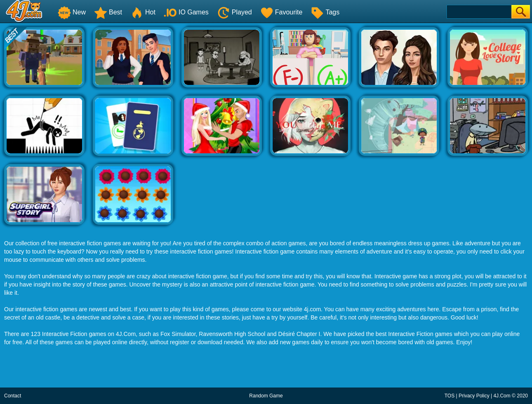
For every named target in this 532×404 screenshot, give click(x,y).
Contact (13, 396)
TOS (450, 396)
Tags (325, 12)
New (72, 12)
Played (234, 12)
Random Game (266, 396)
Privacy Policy (474, 396)
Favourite (281, 12)
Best (108, 12)
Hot (143, 12)
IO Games (186, 12)
